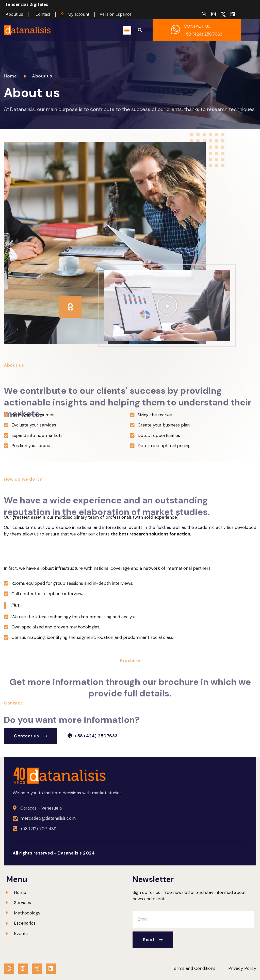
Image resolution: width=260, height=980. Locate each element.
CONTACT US (197, 26)
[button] (127, 30)
